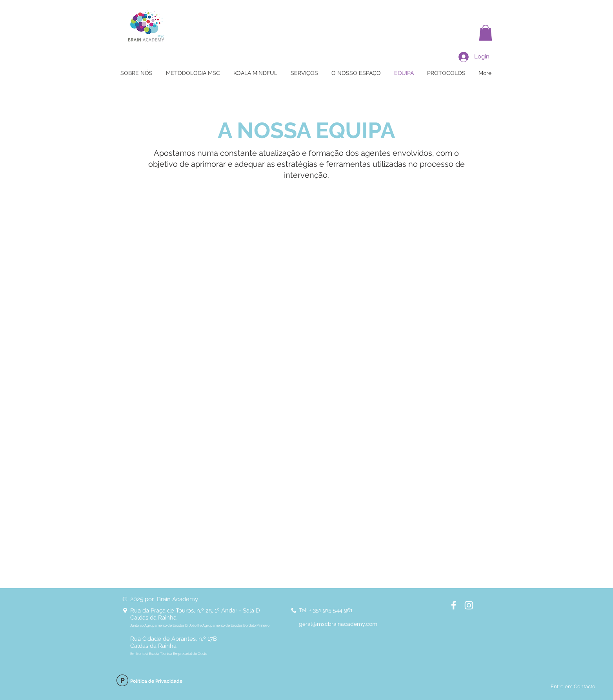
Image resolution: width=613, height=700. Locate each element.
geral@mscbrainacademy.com (338, 624)
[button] (486, 33)
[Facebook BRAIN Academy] (454, 605)
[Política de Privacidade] (122, 681)
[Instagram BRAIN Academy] (469, 605)
